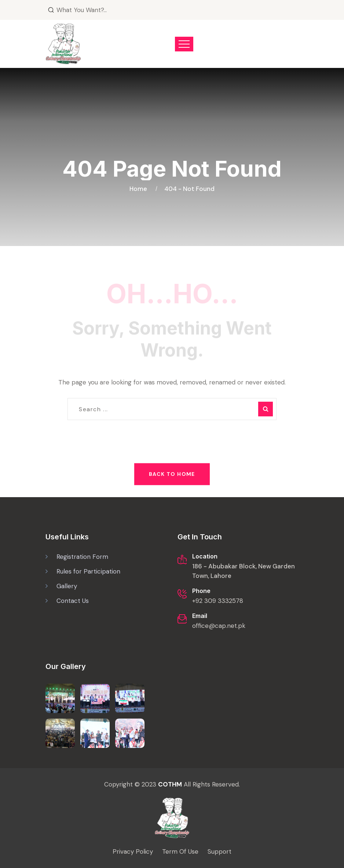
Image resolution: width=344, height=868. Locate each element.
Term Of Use (180, 851)
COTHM (170, 784)
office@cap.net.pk (219, 626)
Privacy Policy (133, 851)
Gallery (67, 586)
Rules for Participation (88, 571)
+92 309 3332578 (218, 601)
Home (140, 189)
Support (219, 851)
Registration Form (82, 557)
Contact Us (73, 601)
